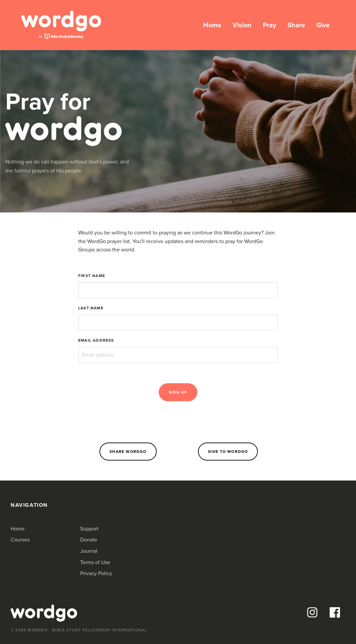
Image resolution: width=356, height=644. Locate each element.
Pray (269, 25)
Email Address (96, 340)
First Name (92, 276)
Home (212, 25)
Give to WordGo (228, 452)
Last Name (91, 308)
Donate (89, 540)
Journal (89, 551)
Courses (20, 540)
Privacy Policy (96, 573)
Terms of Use (95, 562)
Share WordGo (128, 452)
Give (323, 25)
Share (296, 25)
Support (89, 529)
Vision (242, 25)
